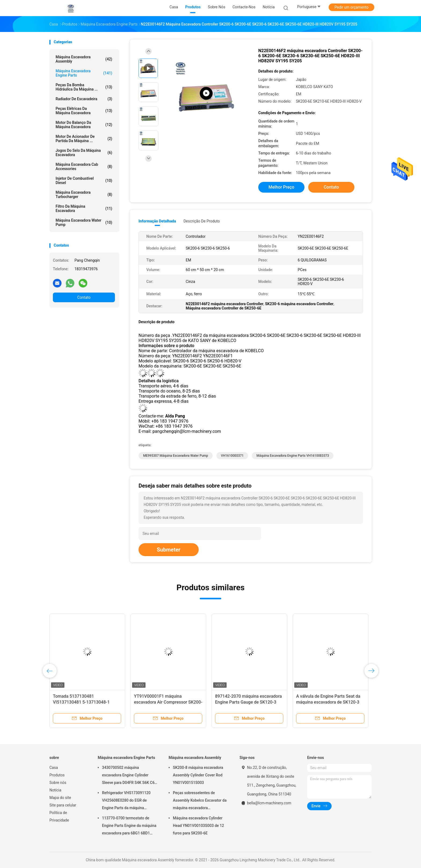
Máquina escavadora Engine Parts (84, 73)
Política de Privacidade (59, 816)
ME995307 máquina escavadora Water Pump (176, 456)
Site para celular (63, 805)
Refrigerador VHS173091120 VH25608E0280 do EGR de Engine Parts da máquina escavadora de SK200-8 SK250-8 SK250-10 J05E (130, 801)
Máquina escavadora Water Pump (84, 222)
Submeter (169, 550)
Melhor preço (281, 187)
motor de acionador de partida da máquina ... (84, 139)
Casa (54, 768)
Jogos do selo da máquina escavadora (84, 153)
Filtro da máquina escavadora (84, 208)
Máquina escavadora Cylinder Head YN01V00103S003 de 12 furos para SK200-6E (198, 826)
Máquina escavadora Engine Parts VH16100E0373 (293, 456)
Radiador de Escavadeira (84, 99)
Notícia (55, 790)
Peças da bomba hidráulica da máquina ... (84, 87)
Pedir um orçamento (352, 7)
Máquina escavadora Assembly (84, 59)
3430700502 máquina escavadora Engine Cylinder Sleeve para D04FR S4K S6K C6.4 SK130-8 (130, 776)
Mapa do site (60, 798)
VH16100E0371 (232, 456)
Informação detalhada (157, 221)
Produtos (57, 775)
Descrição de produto (202, 221)
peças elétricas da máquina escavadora (84, 111)
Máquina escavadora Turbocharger (84, 195)
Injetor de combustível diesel (84, 181)
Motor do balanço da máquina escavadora (84, 125)
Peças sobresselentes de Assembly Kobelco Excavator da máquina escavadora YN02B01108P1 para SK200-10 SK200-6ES (200, 801)
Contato (84, 297)
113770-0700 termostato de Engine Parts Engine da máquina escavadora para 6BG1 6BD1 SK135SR (129, 826)
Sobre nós (58, 783)
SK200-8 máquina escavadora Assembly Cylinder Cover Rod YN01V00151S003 (198, 775)
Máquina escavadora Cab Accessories (84, 167)
